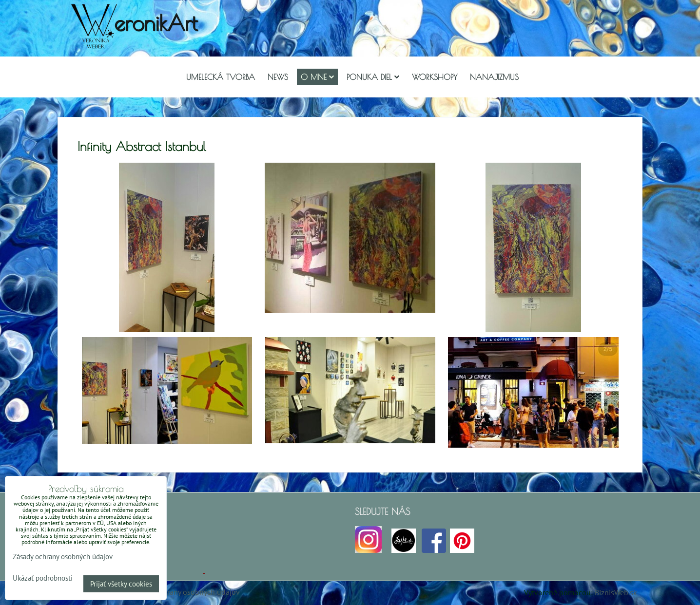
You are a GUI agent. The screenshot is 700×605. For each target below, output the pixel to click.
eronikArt (156, 23)
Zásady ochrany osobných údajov (185, 592)
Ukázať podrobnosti (43, 578)
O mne (317, 77)
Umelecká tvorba (221, 77)
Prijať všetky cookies (121, 584)
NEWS (278, 77)
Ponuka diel (373, 77)
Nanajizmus (494, 77)
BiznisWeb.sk (616, 592)
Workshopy (435, 77)
